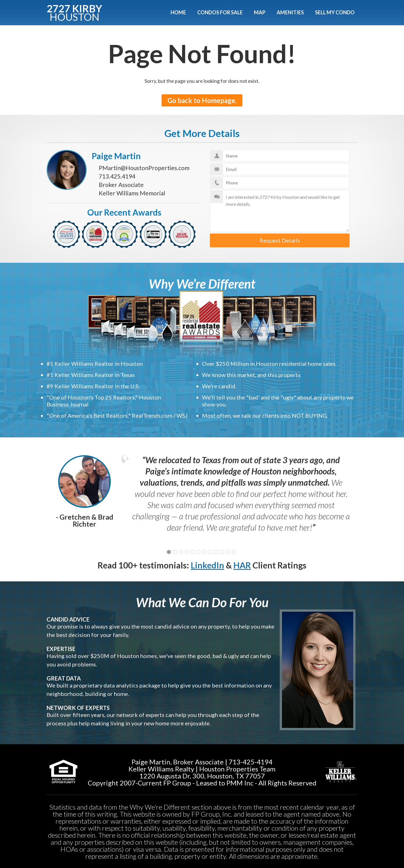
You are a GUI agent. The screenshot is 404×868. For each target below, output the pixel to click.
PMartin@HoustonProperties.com (144, 168)
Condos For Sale (220, 12)
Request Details (280, 240)
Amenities (290, 12)
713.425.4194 (117, 176)
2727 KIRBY (74, 12)
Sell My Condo (335, 12)
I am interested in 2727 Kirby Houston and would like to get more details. (280, 211)
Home (178, 12)
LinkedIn (207, 565)
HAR (242, 565)
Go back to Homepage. (202, 100)
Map (260, 12)
